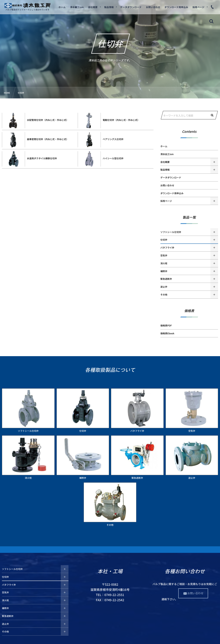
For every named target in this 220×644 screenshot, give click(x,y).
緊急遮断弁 (166, 279)
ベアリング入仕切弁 (113, 139)
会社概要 (165, 162)
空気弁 (164, 255)
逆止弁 (164, 287)
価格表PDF (166, 325)
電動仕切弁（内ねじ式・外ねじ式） (121, 120)
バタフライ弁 (167, 248)
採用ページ (166, 201)
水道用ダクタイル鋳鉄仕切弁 (42, 158)
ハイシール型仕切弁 (113, 158)
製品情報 (165, 170)
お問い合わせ (167, 185)
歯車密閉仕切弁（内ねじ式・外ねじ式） (48, 139)
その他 (164, 295)
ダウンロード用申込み (172, 193)
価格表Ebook (167, 333)
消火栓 (164, 263)
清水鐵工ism (167, 154)
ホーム (164, 146)
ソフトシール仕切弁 (171, 232)
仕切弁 (164, 240)
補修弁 (164, 271)
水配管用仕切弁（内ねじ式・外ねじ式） (48, 120)
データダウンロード (171, 178)
